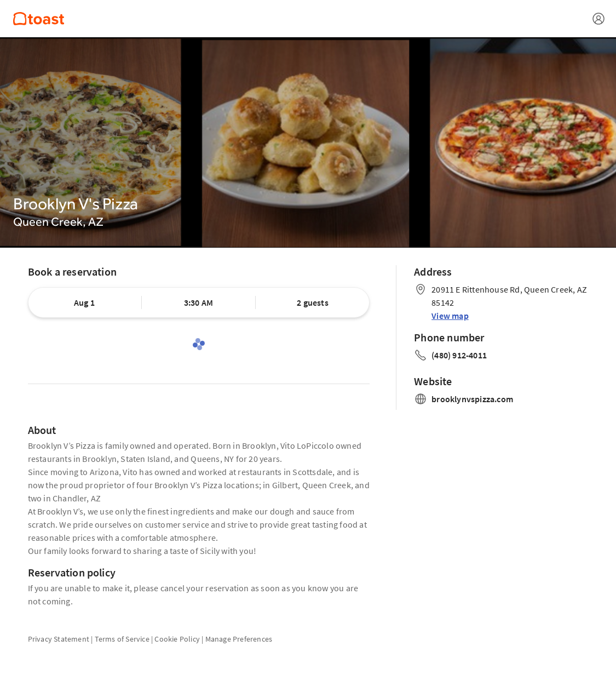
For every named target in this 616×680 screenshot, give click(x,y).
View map (450, 316)
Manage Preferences (239, 639)
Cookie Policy (177, 639)
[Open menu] (598, 19)
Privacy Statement (59, 639)
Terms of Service (122, 639)
